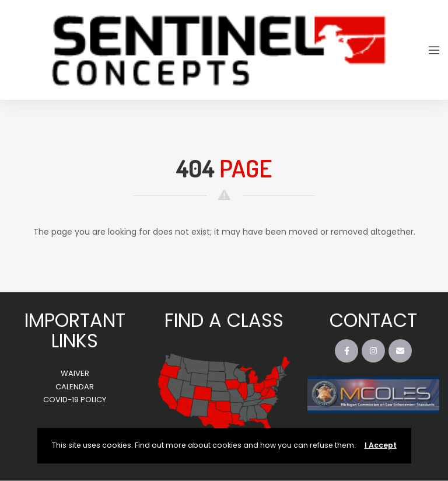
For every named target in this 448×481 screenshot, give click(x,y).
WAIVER (75, 373)
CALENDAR (75, 387)
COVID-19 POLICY (75, 400)
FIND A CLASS (224, 320)
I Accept (381, 445)
